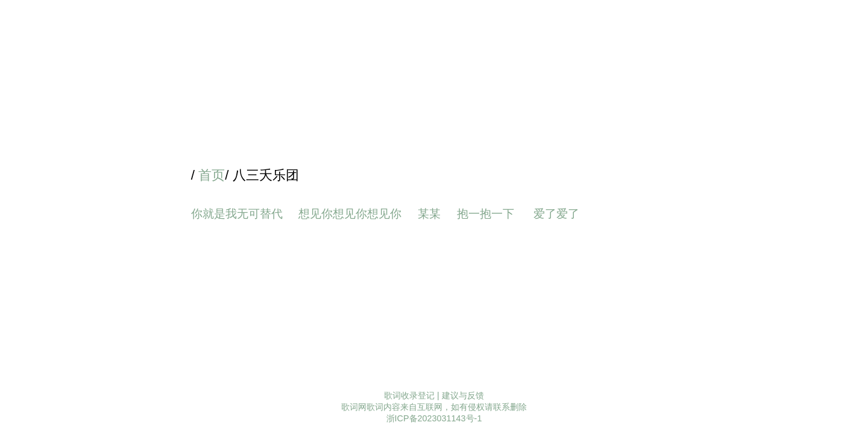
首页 (212, 175)
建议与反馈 (463, 395)
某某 (429, 214)
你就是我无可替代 (237, 214)
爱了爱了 (558, 214)
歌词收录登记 (409, 395)
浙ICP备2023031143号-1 (434, 418)
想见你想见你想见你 (350, 214)
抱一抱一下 (487, 214)
